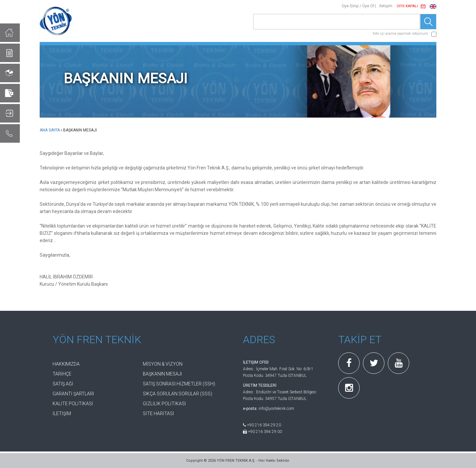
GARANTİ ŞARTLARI (73, 394)
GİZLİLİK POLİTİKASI (164, 404)
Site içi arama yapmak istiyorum (400, 34)
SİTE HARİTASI (158, 414)
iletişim (386, 6)
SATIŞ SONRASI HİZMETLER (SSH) (179, 384)
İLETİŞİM (62, 414)
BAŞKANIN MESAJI (162, 374)
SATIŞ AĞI (63, 384)
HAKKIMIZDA (66, 364)
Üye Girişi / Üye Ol (358, 6)
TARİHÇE (62, 374)
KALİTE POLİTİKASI (73, 404)
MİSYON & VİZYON (163, 364)
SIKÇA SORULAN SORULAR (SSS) (178, 394)
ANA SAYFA (50, 130)
